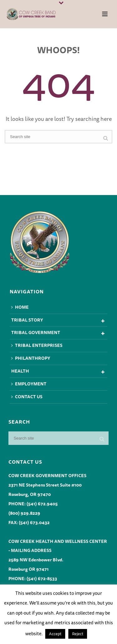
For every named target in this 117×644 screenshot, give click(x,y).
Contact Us (27, 397)
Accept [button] (55, 634)
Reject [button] (78, 634)
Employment (29, 384)
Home (20, 307)
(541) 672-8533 (42, 579)
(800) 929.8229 (24, 513)
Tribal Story (27, 320)
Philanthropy (31, 358)
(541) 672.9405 (42, 504)
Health (20, 371)
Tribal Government (36, 332)
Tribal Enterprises (37, 345)
